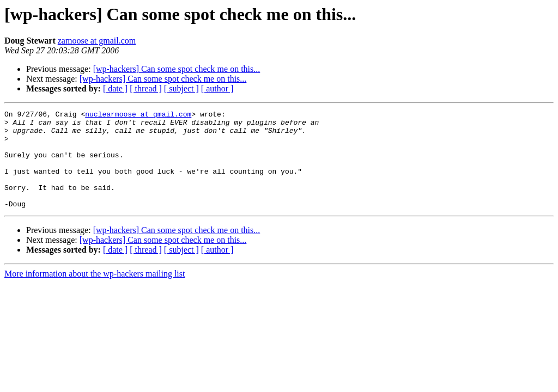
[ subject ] (181, 88)
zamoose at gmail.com (97, 41)
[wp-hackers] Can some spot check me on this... (177, 69)
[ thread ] (146, 88)
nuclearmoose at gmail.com (138, 115)
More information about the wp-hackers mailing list (95, 293)
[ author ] (217, 88)
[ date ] (115, 88)
